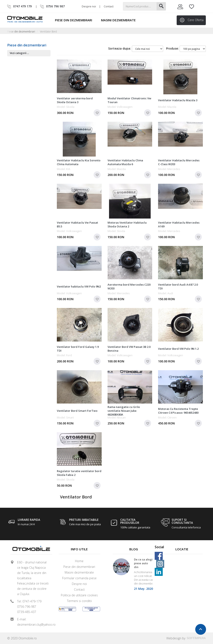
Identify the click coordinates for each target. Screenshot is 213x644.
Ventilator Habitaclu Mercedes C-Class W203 (179, 162)
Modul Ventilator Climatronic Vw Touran (129, 100)
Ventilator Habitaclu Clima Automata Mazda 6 (125, 162)
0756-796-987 (27, 607)
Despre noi (89, 6)
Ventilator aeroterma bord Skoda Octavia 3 (75, 100)
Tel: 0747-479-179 (29, 601)
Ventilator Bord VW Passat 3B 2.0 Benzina (129, 349)
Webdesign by (186, 638)
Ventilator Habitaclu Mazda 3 (178, 100)
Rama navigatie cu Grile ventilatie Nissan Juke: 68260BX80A (124, 411)
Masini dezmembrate (120, 20)
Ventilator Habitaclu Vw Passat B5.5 (77, 224)
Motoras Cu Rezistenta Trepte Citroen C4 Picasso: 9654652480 (178, 411)
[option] (134, 576)
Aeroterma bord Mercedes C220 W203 (129, 286)
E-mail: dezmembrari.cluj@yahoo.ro (33, 622)
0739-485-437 (27, 612)
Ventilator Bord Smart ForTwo (77, 411)
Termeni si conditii (79, 601)
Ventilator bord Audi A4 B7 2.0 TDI (178, 286)
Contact (109, 6)
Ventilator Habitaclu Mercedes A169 (179, 224)
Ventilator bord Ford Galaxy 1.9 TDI (78, 349)
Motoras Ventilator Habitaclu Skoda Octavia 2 (127, 224)
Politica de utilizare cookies (79, 595)
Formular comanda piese (79, 578)
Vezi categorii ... (19, 53)
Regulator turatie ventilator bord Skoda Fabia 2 (79, 473)
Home (79, 561)
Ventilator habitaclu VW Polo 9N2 (79, 286)
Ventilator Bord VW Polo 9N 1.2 (178, 349)
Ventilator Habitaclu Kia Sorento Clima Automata (79, 162)
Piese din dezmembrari (75, 20)
